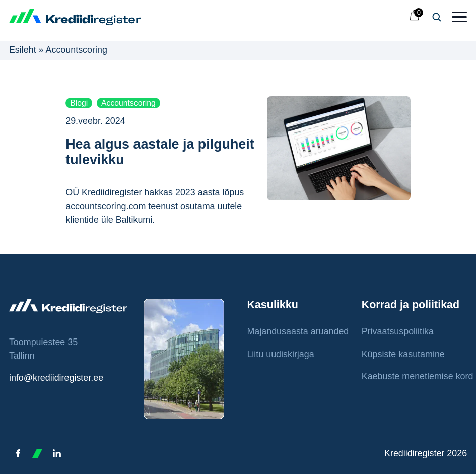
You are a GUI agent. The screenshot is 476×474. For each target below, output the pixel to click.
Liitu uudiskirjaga (280, 354)
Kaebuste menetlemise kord (418, 376)
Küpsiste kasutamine (403, 354)
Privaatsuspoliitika (398, 331)
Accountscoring (128, 103)
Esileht (23, 50)
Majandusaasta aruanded (298, 331)
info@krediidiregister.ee (56, 378)
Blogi (79, 103)
